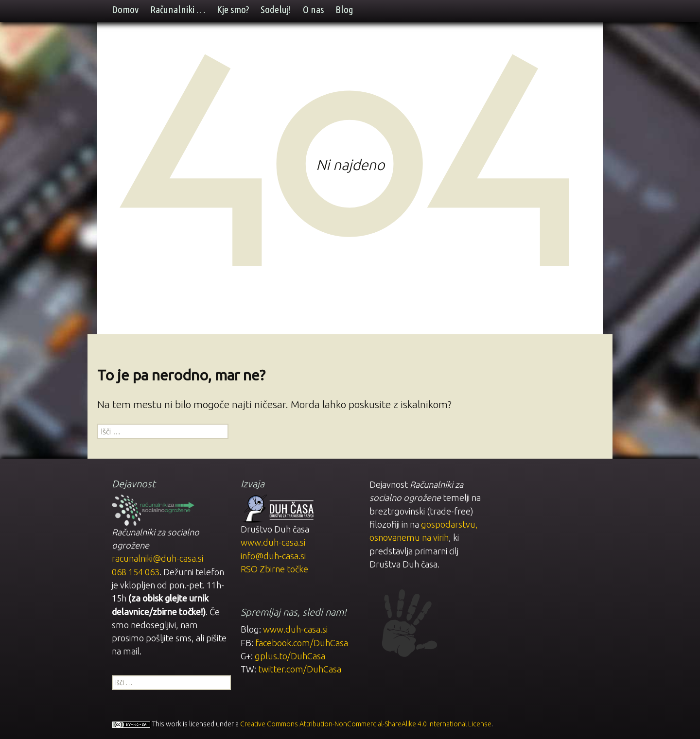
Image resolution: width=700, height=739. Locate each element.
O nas (313, 9)
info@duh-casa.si (273, 556)
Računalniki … (178, 9)
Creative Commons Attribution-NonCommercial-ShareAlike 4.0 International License (366, 724)
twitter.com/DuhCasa (300, 669)
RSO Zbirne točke (274, 569)
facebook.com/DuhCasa (302, 643)
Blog (344, 9)
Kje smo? (233, 9)
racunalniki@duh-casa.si (157, 558)
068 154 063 (136, 572)
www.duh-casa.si (273, 542)
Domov (125, 9)
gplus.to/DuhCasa (290, 656)
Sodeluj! (276, 9)
